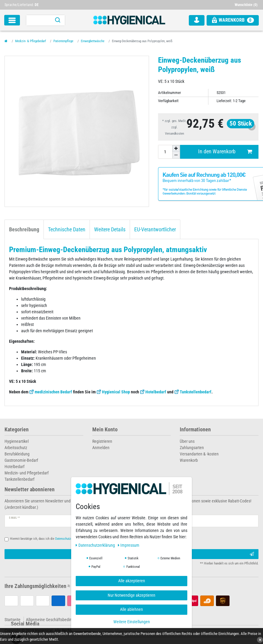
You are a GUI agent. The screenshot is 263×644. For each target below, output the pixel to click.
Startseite (13, 620)
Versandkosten (174, 134)
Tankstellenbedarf (196, 392)
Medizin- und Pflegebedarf (27, 473)
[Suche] (58, 20)
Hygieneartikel (17, 441)
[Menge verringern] (176, 155)
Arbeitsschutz (16, 448)
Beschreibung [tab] (24, 230)
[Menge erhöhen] (176, 148)
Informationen (195, 430)
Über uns (187, 441)
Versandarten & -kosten (199, 454)
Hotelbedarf (156, 392)
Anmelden (101, 448)
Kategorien (17, 430)
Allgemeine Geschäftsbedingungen (55, 620)
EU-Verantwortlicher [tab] (155, 230)
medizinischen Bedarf (53, 392)
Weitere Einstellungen (132, 622)
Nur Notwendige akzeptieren (131, 595)
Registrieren (102, 441)
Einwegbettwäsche (93, 41)
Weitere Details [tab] (110, 230)
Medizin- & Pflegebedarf (30, 41)
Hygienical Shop (116, 392)
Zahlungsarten (192, 448)
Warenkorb (189, 460)
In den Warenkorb (225, 152)
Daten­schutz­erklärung (96, 545)
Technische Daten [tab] (67, 230)
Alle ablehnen (131, 609)
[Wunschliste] (247, 5)
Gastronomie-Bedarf (21, 460)
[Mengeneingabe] (165, 152)
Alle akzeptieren (132, 581)
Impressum (129, 545)
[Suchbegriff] (38, 20)
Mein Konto (105, 430)
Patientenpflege (63, 41)
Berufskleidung (17, 454)
